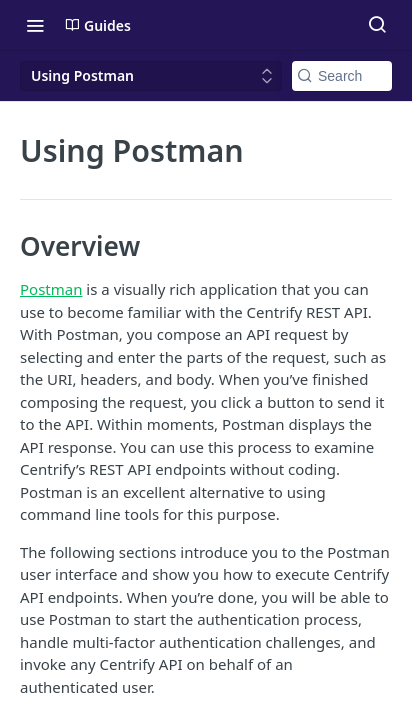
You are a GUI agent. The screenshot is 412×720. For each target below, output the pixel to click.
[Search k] (342, 76)
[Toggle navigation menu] (35, 25)
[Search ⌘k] (377, 25)
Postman (51, 289)
